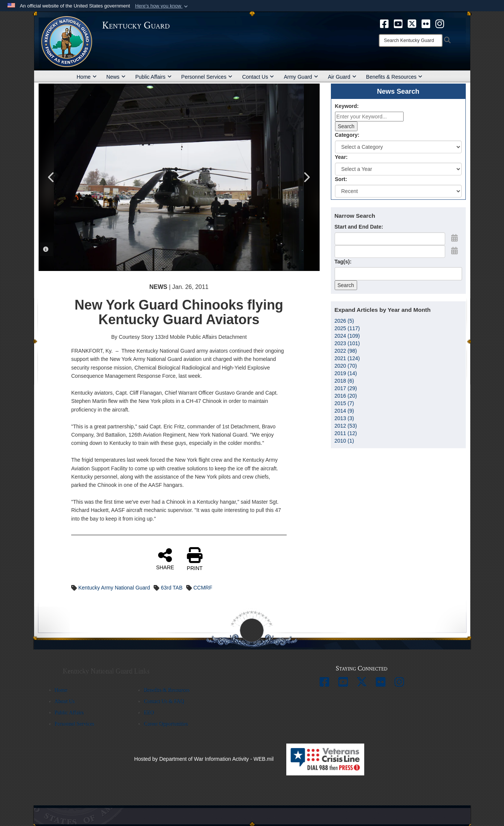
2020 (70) (346, 366)
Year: (341, 157)
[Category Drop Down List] (398, 147)
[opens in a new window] (384, 23)
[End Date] (390, 251)
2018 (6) (344, 381)
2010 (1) (344, 441)
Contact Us (258, 77)
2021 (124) (347, 358)
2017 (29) (346, 388)
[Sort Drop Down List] (398, 191)
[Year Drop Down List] (398, 169)
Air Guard (342, 77)
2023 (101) (347, 343)
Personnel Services (207, 77)
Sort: (341, 179)
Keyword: (347, 106)
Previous (52, 177)
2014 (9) (344, 411)
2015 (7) (344, 403)
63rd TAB (172, 588)
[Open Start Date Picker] (455, 238)
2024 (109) (347, 336)
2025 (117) (347, 328)
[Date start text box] (390, 239)
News (116, 77)
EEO (149, 713)
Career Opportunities (166, 724)
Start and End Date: (359, 227)
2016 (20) (346, 396)
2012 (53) (346, 426)
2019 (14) (346, 373)
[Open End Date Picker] (455, 251)
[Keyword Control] (369, 117)
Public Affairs (153, 77)
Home (87, 77)
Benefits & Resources (394, 77)
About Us (65, 701)
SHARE (165, 559)
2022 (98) (346, 351)
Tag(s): (343, 262)
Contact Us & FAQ (164, 701)
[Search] (411, 40)
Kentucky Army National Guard (114, 588)
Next (307, 177)
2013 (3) (344, 418)
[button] (162, 6)
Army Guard (301, 77)
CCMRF (203, 588)
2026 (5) (344, 321)
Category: (347, 135)
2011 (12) (346, 433)
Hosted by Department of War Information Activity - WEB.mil (204, 759)
